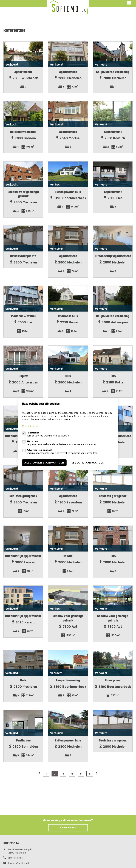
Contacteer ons (68, 828)
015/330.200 (16, 858)
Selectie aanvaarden (88, 463)
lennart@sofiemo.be (20, 863)
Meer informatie (31, 426)
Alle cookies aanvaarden (44, 463)
